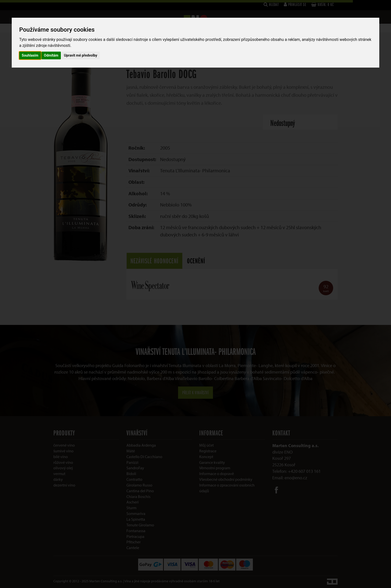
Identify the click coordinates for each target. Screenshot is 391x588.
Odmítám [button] (51, 55)
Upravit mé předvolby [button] (80, 55)
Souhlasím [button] (30, 55)
